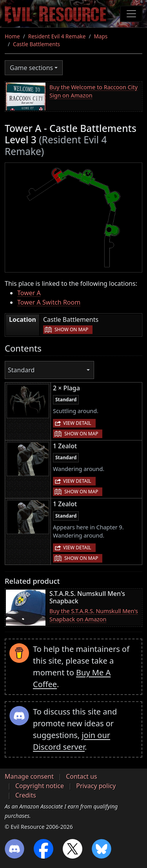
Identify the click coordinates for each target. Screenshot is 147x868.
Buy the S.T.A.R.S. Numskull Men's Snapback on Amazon (94, 615)
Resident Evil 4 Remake (57, 36)
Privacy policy (96, 786)
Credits (26, 795)
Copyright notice (40, 786)
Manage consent (29, 776)
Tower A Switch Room (49, 302)
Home (12, 36)
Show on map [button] (71, 329)
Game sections (31, 68)
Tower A (29, 293)
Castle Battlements (36, 44)
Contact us (82, 776)
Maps (101, 36)
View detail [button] (77, 423)
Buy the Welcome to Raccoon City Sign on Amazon (93, 91)
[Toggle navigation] (131, 14)
